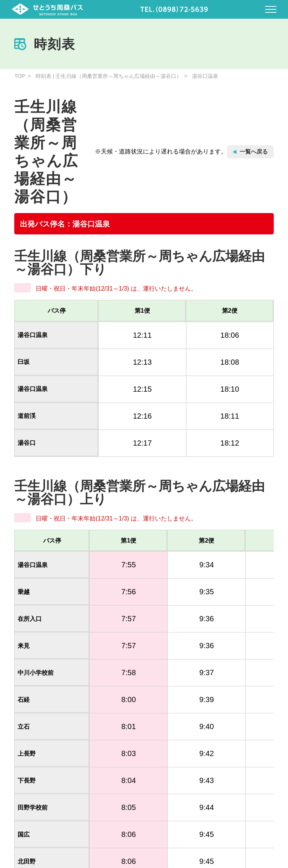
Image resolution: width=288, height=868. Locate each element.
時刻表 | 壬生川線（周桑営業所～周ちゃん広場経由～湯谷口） (109, 76)
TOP (20, 76)
